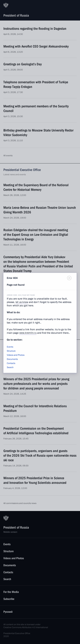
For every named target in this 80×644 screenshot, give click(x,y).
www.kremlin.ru (28, 333)
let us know (22, 302)
